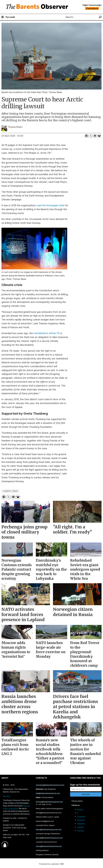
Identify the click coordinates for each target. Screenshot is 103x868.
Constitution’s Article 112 (47, 333)
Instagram (81, 820)
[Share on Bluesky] (99, 136)
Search (63, 17)
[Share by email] (95, 136)
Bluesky (80, 809)
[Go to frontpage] (38, 7)
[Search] (100, 17)
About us (6, 796)
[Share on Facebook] (86, 136)
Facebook (81, 816)
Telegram (81, 823)
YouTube (80, 831)
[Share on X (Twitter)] (91, 136)
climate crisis (10, 491)
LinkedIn (80, 827)
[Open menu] (3, 17)
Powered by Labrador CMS (52, 864)
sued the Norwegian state (50, 205)
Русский (10, 17)
